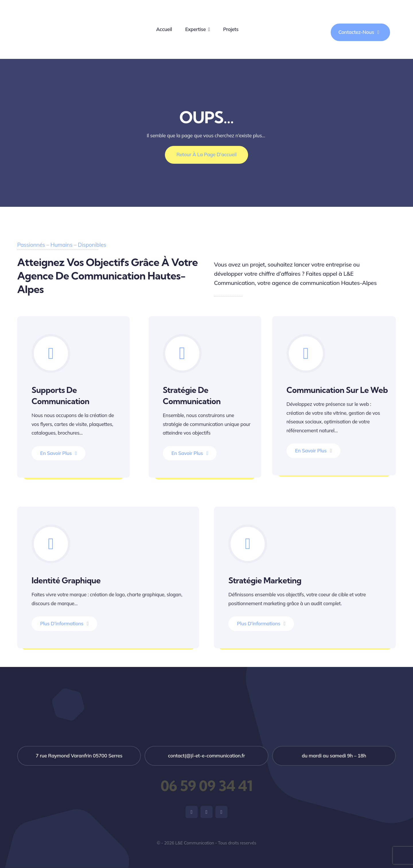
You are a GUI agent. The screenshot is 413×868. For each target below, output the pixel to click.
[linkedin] (221, 812)
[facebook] (192, 812)
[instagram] (206, 812)
